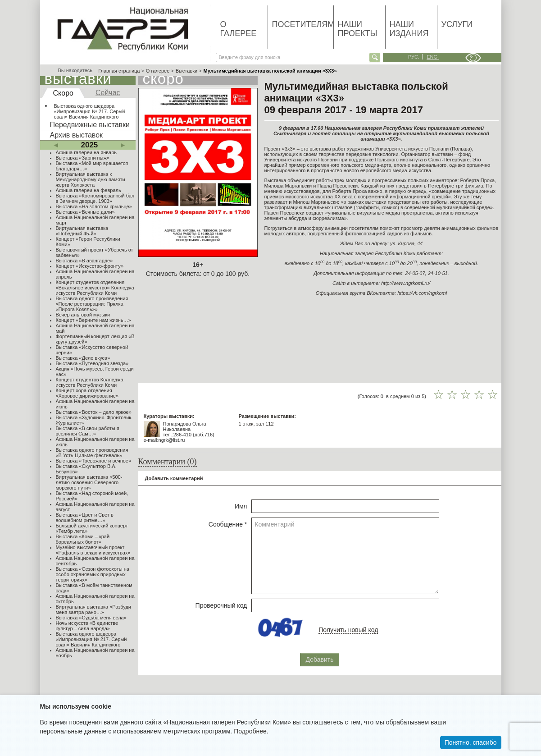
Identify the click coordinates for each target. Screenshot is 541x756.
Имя (241, 506)
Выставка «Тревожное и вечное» (94, 461)
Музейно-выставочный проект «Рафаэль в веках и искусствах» (93, 550)
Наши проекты (358, 29)
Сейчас (108, 93)
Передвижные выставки (90, 125)
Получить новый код (348, 630)
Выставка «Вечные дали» (85, 212)
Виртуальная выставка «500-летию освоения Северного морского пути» (89, 482)
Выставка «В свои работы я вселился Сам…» (88, 431)
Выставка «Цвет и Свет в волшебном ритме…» (85, 518)
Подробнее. (251, 731)
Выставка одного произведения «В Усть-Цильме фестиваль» (92, 453)
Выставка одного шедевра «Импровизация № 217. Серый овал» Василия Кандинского (90, 111)
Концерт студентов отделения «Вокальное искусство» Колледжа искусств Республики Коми (95, 288)
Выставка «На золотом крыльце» (94, 206)
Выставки (187, 71)
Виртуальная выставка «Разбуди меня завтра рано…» (93, 609)
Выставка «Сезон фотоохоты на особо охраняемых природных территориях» (93, 574)
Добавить (320, 660)
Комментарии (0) (168, 462)
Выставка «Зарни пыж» (83, 158)
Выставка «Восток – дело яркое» (94, 412)
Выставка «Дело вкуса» (83, 358)
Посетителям (303, 24)
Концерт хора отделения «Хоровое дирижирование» (87, 393)
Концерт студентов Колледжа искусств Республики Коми (90, 382)
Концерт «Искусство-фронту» (90, 266)
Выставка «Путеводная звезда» (92, 363)
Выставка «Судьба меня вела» (91, 618)
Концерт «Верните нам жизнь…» (93, 320)
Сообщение (228, 524)
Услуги (457, 24)
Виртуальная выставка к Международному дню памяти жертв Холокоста (91, 179)
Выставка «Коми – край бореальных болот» (83, 539)
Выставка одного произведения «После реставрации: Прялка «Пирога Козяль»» (92, 304)
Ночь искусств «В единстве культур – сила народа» (87, 626)
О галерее (239, 29)
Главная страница (119, 71)
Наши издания (409, 29)
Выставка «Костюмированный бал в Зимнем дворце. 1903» (95, 198)
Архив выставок (77, 135)
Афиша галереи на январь (86, 152)
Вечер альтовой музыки (83, 315)
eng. (433, 57)
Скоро (63, 93)
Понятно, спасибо (471, 742)
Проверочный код (221, 605)
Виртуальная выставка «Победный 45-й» (82, 231)
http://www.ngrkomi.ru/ (406, 283)
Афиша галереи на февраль (89, 190)
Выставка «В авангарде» (84, 261)
